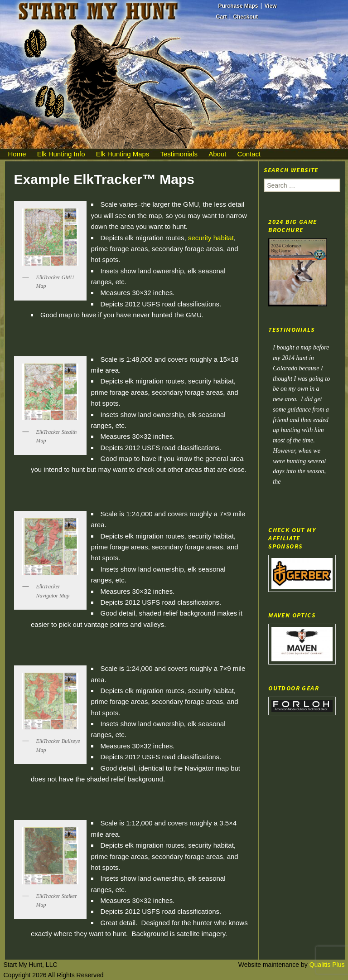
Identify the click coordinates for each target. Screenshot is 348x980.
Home (17, 154)
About (217, 154)
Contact (249, 154)
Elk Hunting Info (61, 154)
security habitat (211, 238)
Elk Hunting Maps (123, 154)
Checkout (245, 17)
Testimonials (179, 154)
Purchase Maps (238, 6)
